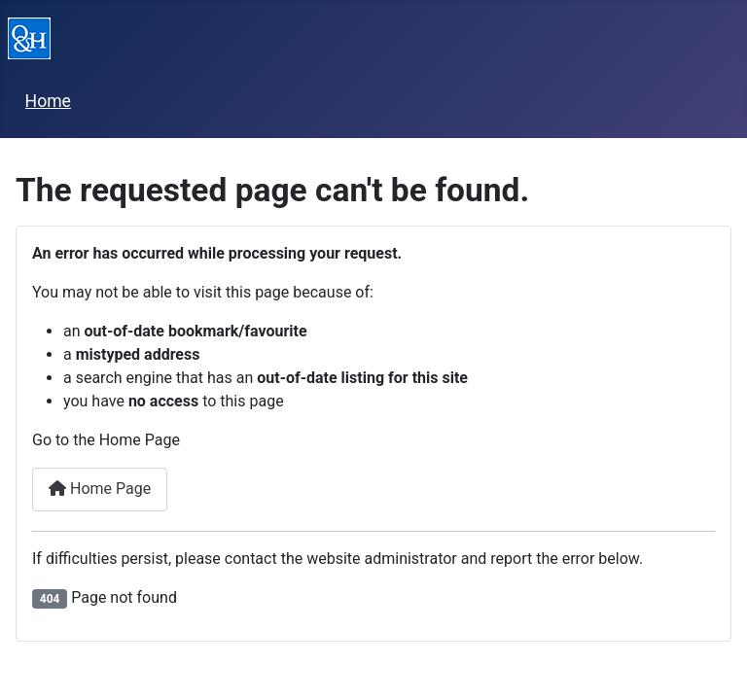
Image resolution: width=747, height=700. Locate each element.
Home (48, 101)
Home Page (100, 489)
